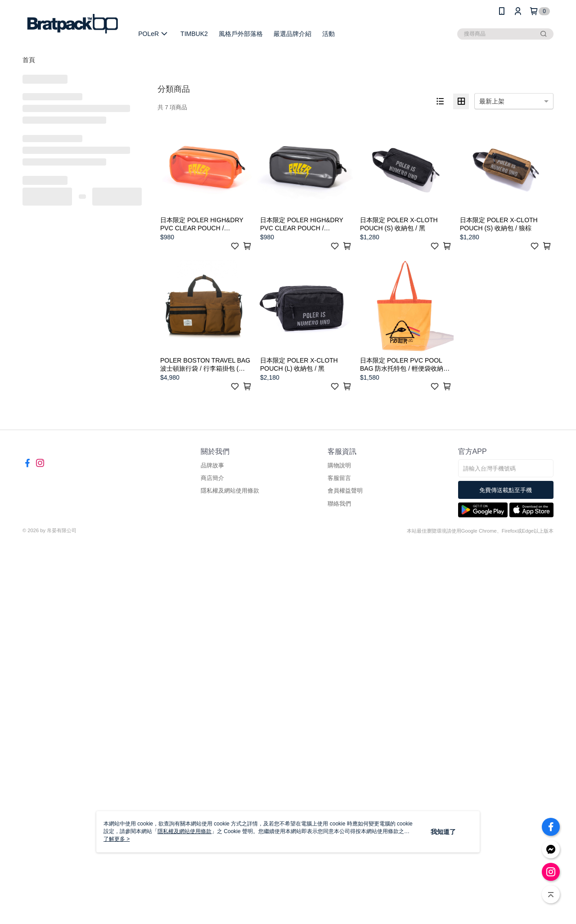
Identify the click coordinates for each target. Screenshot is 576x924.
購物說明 (339, 465)
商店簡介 (212, 478)
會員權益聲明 (345, 491)
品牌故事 (212, 465)
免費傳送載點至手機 (506, 490)
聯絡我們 (339, 504)
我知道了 (443, 832)
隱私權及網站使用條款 (230, 491)
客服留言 (339, 478)
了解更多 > (117, 839)
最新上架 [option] (492, 101)
